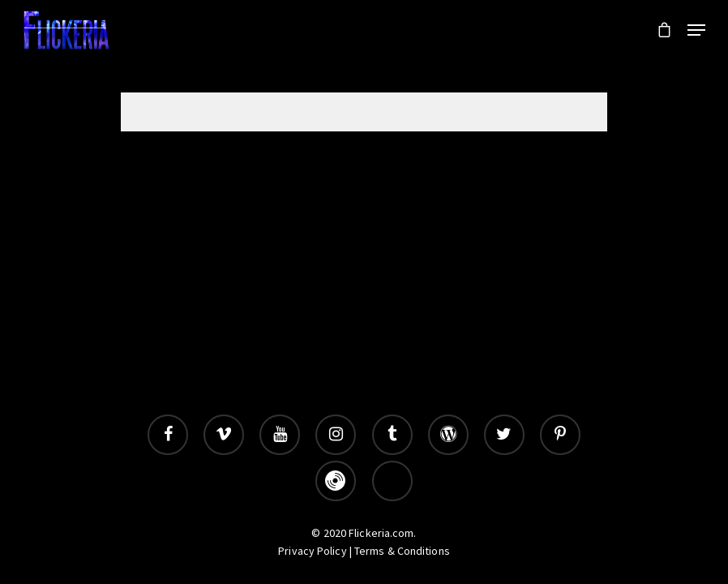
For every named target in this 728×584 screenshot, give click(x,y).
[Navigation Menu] (696, 30)
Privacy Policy (312, 551)
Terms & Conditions (402, 551)
